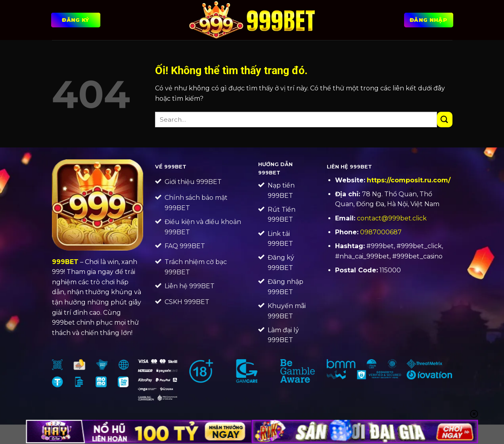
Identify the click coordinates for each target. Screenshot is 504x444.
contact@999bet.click (392, 218)
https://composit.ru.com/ (409, 180)
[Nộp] (445, 120)
